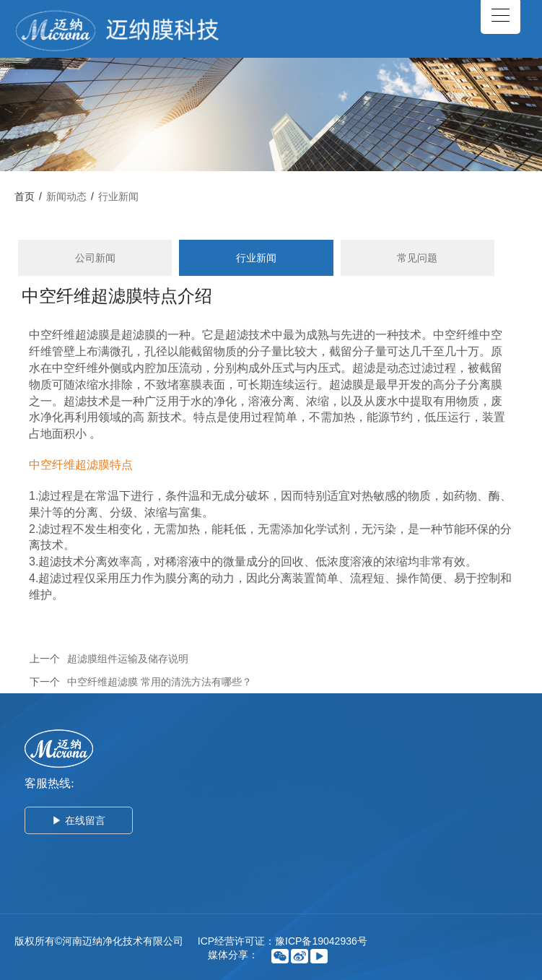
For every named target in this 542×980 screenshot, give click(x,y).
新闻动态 (66, 196)
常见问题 (417, 258)
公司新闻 (95, 258)
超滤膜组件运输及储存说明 (128, 659)
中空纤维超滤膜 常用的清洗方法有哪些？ (159, 682)
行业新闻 (118, 196)
